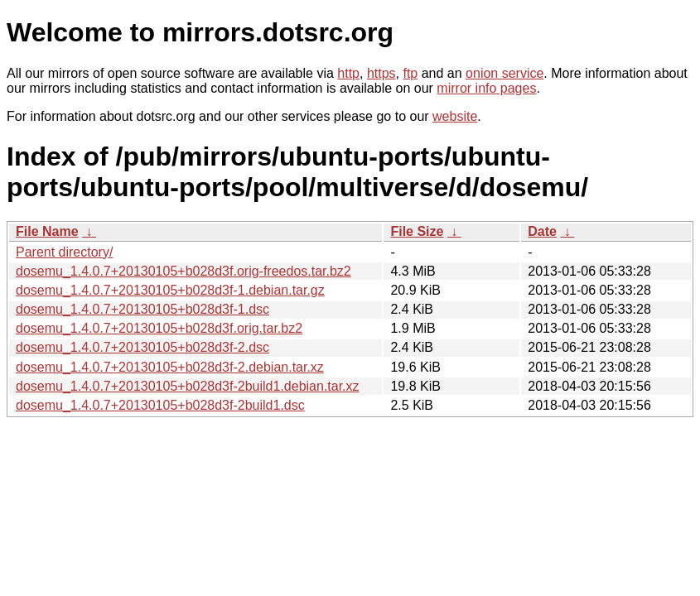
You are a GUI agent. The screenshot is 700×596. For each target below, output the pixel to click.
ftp (410, 73)
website (455, 116)
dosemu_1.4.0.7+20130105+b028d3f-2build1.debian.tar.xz (188, 386)
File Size (417, 231)
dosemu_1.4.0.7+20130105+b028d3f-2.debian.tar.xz (170, 367)
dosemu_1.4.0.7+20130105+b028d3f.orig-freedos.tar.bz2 (183, 271)
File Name (47, 231)
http (348, 73)
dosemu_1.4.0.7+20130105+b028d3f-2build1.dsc (160, 405)
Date (542, 231)
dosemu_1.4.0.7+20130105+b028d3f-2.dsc (142, 347)
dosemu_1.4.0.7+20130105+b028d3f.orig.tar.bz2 (159, 328)
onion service (504, 73)
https (381, 73)
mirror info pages (486, 88)
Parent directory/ (64, 252)
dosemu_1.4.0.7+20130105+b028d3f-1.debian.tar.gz (170, 290)
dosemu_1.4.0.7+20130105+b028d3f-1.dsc (142, 309)
